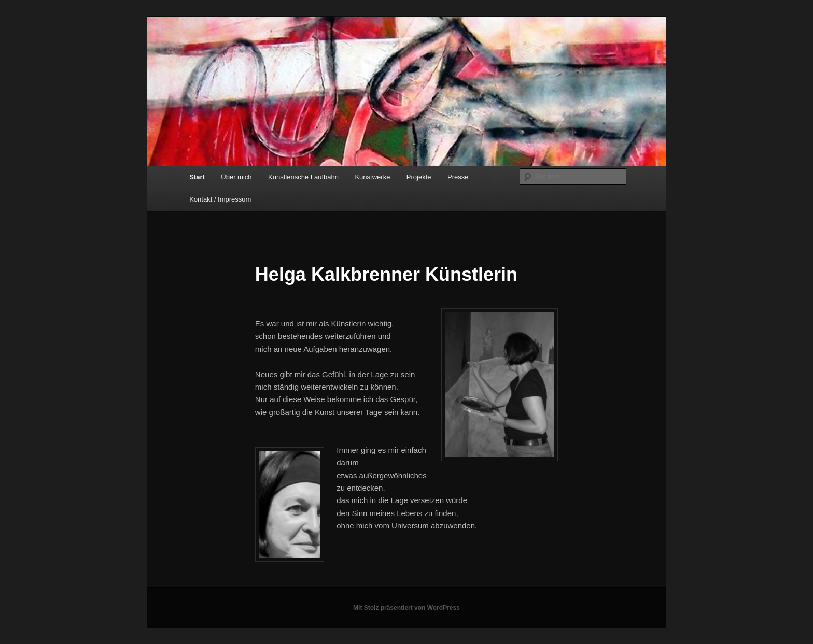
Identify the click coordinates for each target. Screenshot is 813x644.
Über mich (236, 177)
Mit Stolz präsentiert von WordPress (406, 608)
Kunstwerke (372, 177)
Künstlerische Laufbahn (303, 177)
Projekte (419, 177)
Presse (458, 177)
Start (197, 177)
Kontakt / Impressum (220, 199)
